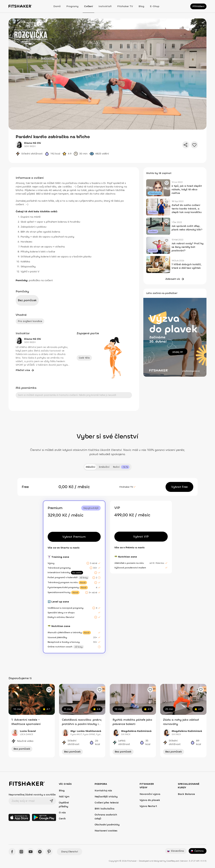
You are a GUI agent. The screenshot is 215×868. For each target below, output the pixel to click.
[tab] (121, 467)
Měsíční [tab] (90, 467)
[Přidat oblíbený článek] (167, 183)
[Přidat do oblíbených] (194, 145)
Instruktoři (105, 6)
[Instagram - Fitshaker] (21, 852)
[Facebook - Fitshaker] (12, 852)
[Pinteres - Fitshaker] (49, 852)
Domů (57, 6)
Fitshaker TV (125, 6)
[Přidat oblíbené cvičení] (49, 690)
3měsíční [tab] (104, 467)
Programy (72, 6)
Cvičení (88, 6)
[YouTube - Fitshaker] (31, 852)
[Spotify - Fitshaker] (40, 852)
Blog (141, 6)
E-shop (155, 6)
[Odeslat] (51, 801)
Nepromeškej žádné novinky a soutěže (32, 795)
